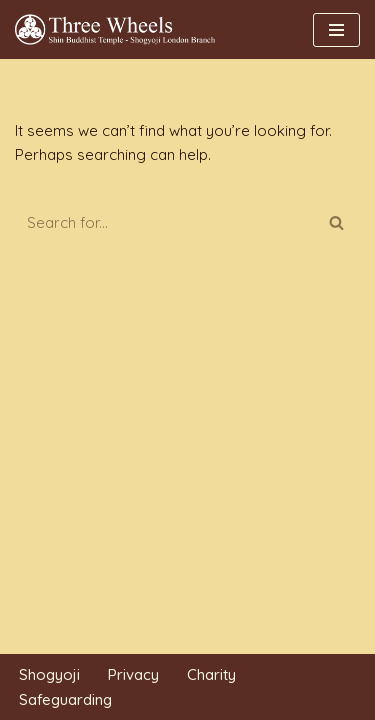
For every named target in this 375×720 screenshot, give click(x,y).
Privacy (133, 674)
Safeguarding (65, 699)
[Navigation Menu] (336, 30)
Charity (211, 674)
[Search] (165, 222)
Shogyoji (49, 674)
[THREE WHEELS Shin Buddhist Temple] (120, 29)
